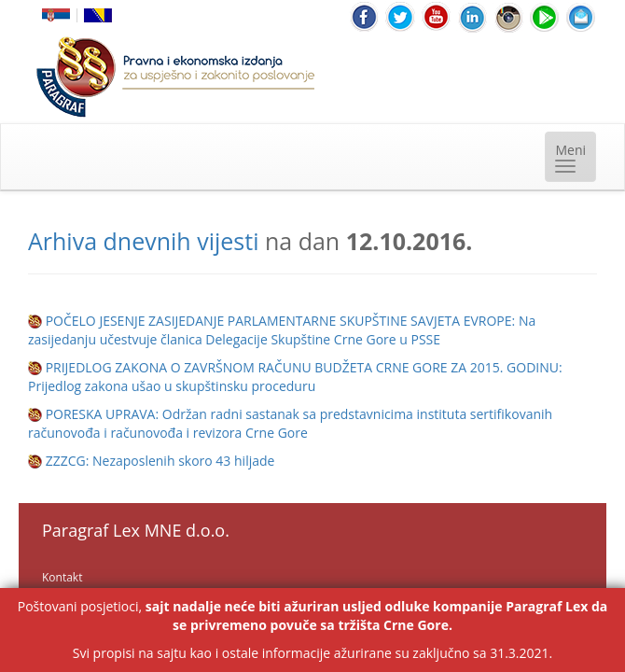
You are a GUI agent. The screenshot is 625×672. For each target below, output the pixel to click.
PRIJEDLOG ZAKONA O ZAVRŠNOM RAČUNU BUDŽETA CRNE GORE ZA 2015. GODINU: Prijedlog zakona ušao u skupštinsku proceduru (295, 377)
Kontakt (62, 577)
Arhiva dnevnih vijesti (143, 241)
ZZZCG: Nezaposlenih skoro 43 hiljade (160, 461)
